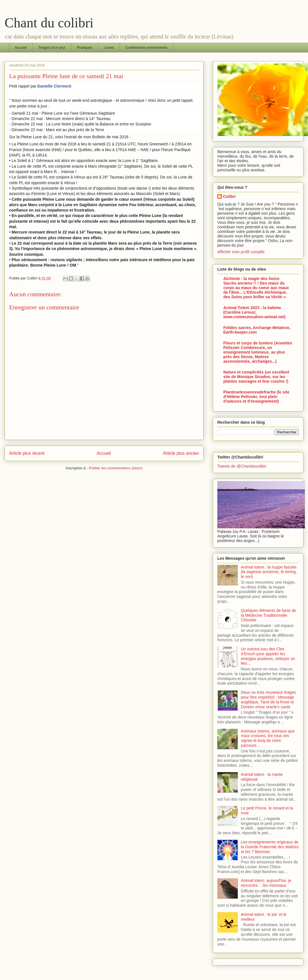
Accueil (21, 47)
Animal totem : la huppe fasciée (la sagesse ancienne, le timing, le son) (269, 572)
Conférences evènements (146, 47)
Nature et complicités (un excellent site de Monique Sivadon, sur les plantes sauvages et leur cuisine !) (256, 377)
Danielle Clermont (54, 86)
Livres (109, 47)
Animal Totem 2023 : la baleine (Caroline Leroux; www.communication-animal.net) (254, 312)
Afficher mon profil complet (241, 252)
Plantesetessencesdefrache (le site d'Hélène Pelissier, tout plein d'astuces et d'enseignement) (256, 397)
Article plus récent (27, 453)
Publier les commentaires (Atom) (116, 468)
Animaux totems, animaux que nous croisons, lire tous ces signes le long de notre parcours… (268, 738)
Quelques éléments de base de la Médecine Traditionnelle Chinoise (269, 615)
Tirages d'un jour (52, 47)
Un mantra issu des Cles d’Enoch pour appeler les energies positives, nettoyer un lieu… (268, 656)
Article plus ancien (181, 453)
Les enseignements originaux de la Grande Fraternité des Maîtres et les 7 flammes (270, 847)
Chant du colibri (49, 23)
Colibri (229, 196)
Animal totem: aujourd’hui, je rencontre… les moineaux (266, 883)
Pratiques (85, 47)
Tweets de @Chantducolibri (242, 466)
